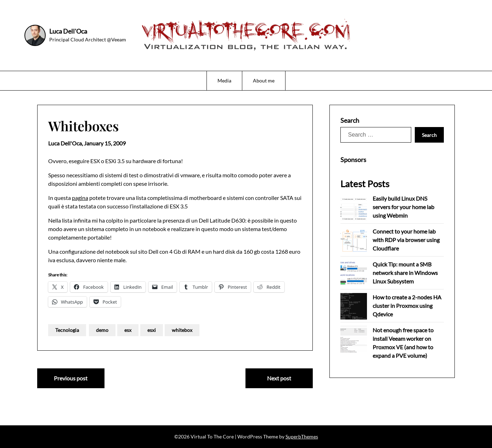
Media (224, 81)
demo (102, 330)
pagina (80, 198)
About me (264, 81)
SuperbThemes (302, 436)
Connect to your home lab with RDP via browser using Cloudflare (406, 240)
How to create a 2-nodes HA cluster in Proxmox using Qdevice (407, 306)
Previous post (71, 378)
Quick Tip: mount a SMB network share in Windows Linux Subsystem (405, 273)
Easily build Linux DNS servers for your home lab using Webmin (403, 207)
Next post (279, 378)
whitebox (182, 330)
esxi (152, 330)
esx (128, 330)
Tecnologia (67, 330)
